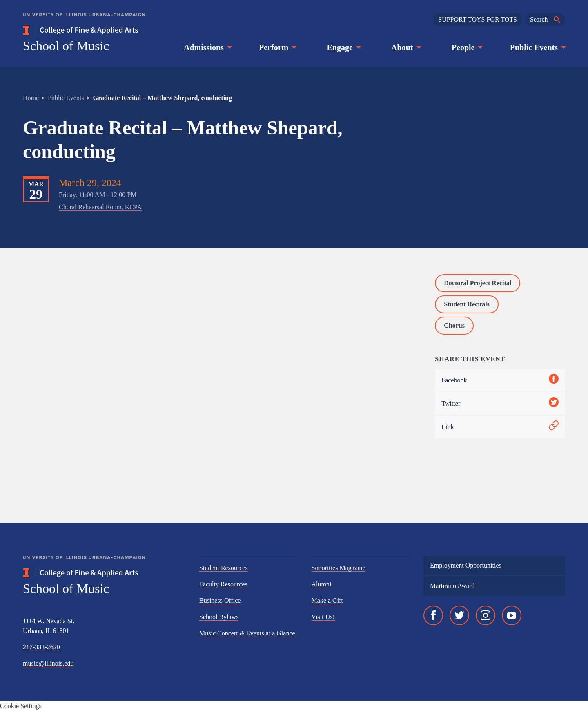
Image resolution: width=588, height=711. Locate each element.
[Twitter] (459, 615)
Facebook (500, 380)
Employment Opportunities (466, 565)
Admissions (207, 47)
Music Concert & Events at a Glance (247, 633)
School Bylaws (219, 617)
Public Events (537, 47)
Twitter (500, 404)
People (467, 47)
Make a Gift (327, 600)
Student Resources (224, 568)
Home (31, 98)
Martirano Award (452, 586)
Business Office (220, 600)
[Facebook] (433, 615)
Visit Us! (323, 617)
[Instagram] (486, 615)
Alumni (322, 584)
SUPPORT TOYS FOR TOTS (478, 19)
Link (500, 427)
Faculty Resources (223, 584)
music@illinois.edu (48, 663)
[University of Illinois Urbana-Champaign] (84, 21)
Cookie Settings (21, 706)
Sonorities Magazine (339, 568)
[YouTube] (512, 615)
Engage (343, 47)
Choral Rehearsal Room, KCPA (100, 207)
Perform (277, 47)
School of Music (66, 46)
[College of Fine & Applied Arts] (105, 30)
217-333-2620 (41, 647)
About (405, 47)
